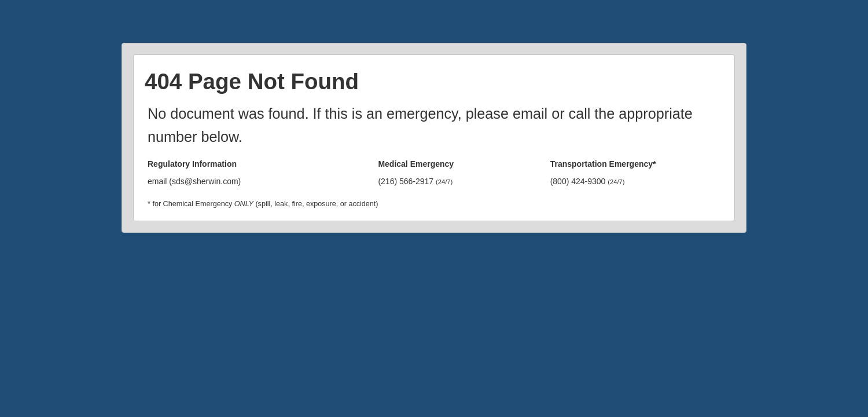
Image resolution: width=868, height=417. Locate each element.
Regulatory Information (192, 164)
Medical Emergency (416, 164)
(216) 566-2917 (415, 181)
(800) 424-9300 (588, 181)
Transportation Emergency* (603, 164)
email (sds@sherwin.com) (194, 181)
